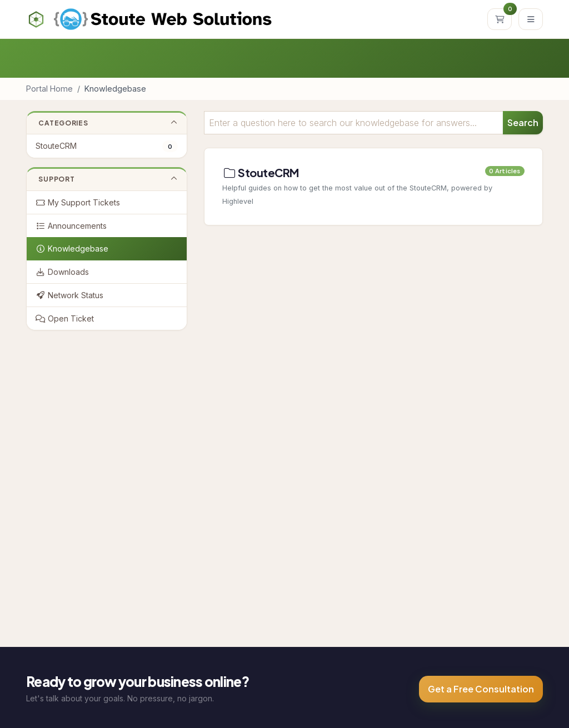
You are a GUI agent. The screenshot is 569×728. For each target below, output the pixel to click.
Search (523, 122)
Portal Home (49, 89)
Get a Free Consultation (481, 689)
